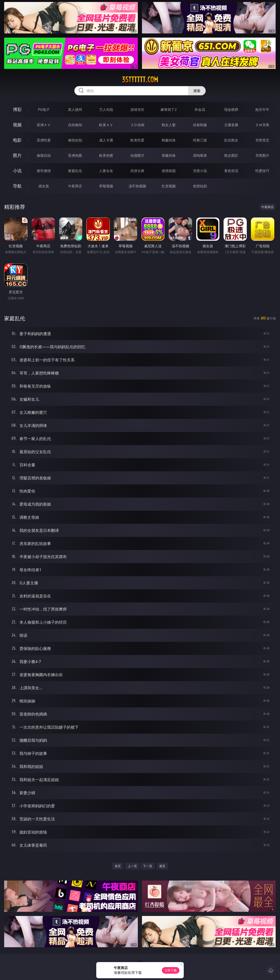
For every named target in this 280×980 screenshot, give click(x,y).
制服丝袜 (169, 140)
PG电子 (44, 110)
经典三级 (200, 140)
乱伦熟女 (231, 140)
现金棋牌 (231, 110)
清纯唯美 (200, 155)
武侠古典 (137, 171)
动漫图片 (137, 155)
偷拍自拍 (75, 140)
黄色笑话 (231, 171)
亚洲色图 (75, 155)
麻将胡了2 (169, 110)
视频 (17, 125)
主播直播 (231, 125)
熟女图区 (231, 155)
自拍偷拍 (75, 125)
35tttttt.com (140, 80)
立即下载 (171, 970)
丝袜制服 (200, 125)
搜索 (197, 91)
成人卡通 (106, 140)
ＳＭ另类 (262, 125)
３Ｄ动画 (137, 125)
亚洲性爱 (44, 140)
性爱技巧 (262, 171)
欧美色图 (106, 155)
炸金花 (200, 110)
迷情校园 (169, 171)
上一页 (132, 866)
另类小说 (200, 171)
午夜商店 (75, 186)
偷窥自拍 (44, 155)
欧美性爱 (137, 140)
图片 (17, 155)
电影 (17, 140)
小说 (17, 171)
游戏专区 (137, 110)
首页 (118, 866)
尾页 (162, 866)
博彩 (17, 109)
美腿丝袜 (169, 155)
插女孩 (44, 186)
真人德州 (75, 110)
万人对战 (106, 110)
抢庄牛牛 (262, 110)
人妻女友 (106, 171)
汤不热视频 (137, 186)
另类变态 (262, 140)
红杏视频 (169, 186)
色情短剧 (200, 186)
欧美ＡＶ (106, 125)
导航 (17, 186)
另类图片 (262, 155)
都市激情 (44, 171)
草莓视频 (106, 186)
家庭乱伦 (75, 171)
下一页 (148, 866)
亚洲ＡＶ (44, 125)
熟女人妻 (169, 125)
